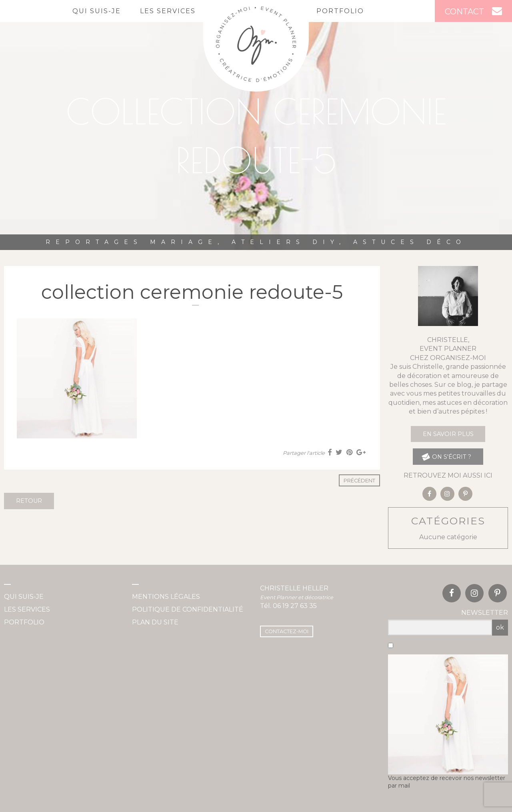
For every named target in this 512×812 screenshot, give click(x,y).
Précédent (359, 481)
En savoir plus (448, 434)
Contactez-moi (287, 631)
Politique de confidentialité (188, 609)
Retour (29, 501)
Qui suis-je (97, 11)
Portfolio (340, 11)
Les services (168, 11)
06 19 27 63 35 (295, 606)
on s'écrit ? (446, 457)
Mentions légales (166, 597)
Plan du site (155, 622)
